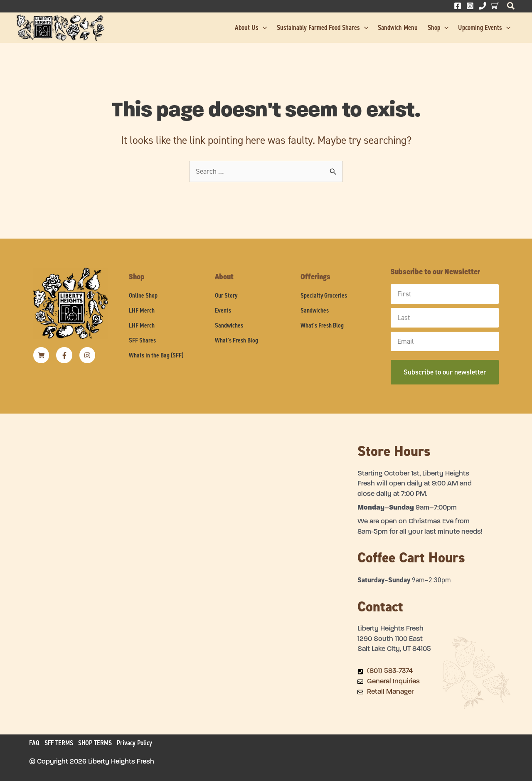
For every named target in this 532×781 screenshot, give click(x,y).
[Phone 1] (483, 6)
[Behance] (495, 6)
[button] (511, 8)
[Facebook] (458, 6)
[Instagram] (470, 6)
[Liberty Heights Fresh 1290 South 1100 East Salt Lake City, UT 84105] (193, 564)
